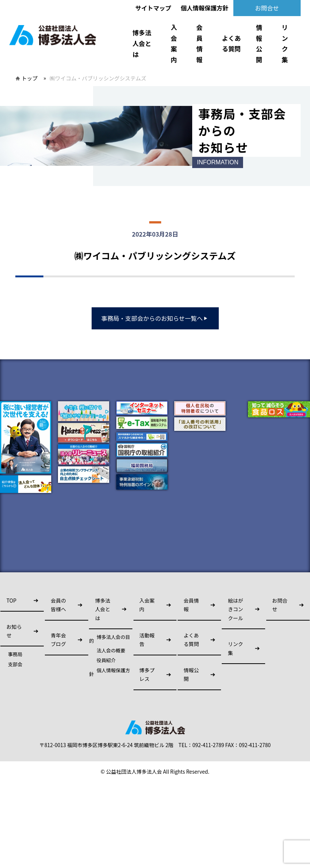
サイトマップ (153, 8)
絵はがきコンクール (235, 609)
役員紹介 (106, 660)
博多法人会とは (142, 43)
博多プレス (147, 674)
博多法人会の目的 (110, 639)
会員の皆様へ (59, 605)
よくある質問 (231, 44)
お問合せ (267, 8)
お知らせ (14, 631)
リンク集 (285, 43)
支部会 (15, 664)
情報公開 (259, 43)
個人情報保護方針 (205, 8)
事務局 (15, 654)
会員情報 (199, 43)
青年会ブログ (59, 639)
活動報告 (147, 639)
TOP (11, 600)
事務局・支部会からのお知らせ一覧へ (155, 318)
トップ (29, 78)
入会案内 (174, 43)
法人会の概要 (111, 651)
